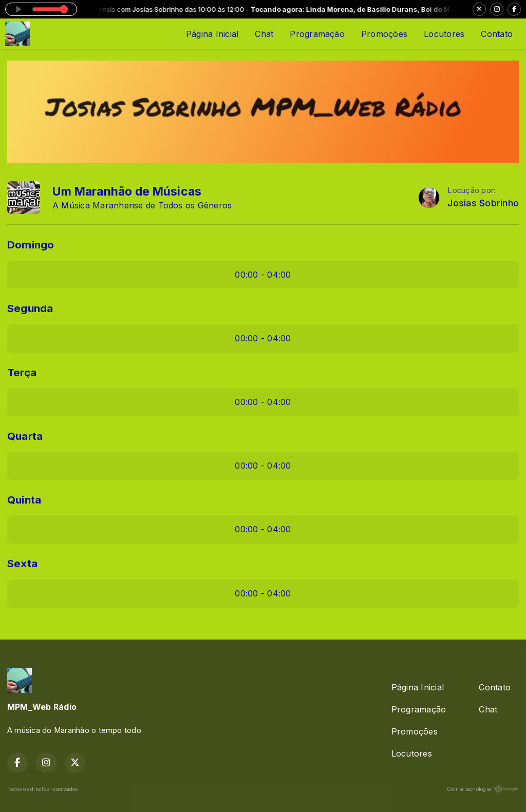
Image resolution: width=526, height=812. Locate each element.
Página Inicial (212, 34)
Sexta (22, 563)
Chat (264, 34)
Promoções (384, 34)
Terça (22, 372)
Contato (497, 34)
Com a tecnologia (483, 789)
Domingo (31, 245)
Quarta (25, 436)
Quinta (24, 500)
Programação (317, 34)
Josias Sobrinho (483, 203)
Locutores (444, 34)
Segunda (30, 308)
